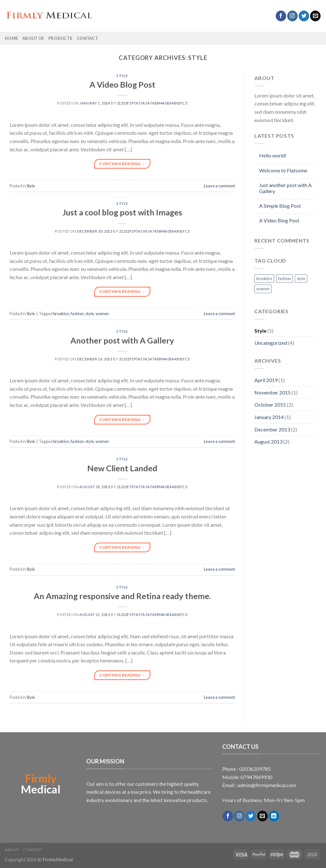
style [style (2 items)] (301, 278)
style (90, 314)
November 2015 (273, 392)
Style (122, 76)
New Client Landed (122, 468)
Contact (87, 38)
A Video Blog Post (122, 84)
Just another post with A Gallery (285, 188)
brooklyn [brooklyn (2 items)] (264, 278)
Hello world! (273, 155)
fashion (77, 314)
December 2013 (272, 429)
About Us (33, 38)
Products (60, 38)
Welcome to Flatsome (283, 170)
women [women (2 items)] (263, 289)
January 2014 (269, 417)
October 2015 (270, 405)
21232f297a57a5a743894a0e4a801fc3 (152, 103)
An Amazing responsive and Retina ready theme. (122, 596)
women (102, 314)
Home (11, 38)
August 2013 (268, 441)
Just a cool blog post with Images (122, 212)
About (12, 850)
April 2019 (266, 380)
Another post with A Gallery (122, 340)
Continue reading (122, 164)
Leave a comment (219, 186)
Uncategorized (271, 343)
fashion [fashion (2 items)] (284, 278)
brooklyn (61, 314)
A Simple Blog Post (280, 206)
